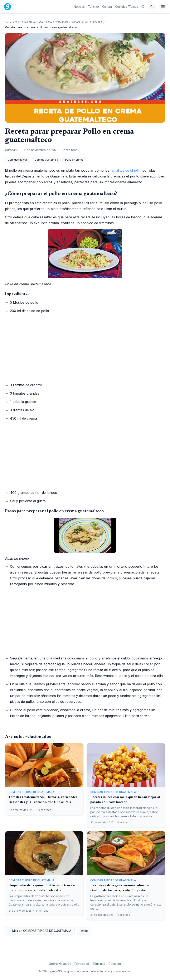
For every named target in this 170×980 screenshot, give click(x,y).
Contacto (115, 964)
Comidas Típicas (127, 7)
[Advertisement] (85, 348)
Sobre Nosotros (60, 964)
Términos (99, 964)
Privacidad (82, 964)
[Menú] (163, 7)
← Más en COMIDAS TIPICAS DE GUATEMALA (40, 931)
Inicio (9, 22)
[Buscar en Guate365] (143, 7)
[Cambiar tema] (152, 7)
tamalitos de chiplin (125, 170)
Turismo (93, 7)
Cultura (107, 7)
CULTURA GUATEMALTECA (33, 22)
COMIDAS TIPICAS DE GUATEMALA (79, 22)
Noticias (79, 7)
